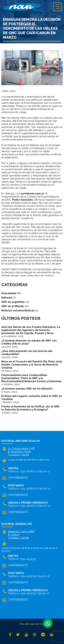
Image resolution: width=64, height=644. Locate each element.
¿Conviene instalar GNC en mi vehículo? (27, 389)
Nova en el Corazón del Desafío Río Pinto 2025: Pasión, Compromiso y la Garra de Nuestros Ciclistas (32, 365)
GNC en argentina (13, 302)
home (32, 7)
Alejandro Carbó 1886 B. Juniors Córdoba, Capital (21, 535)
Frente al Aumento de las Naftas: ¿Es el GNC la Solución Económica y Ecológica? (31, 408)
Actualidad (9, 293)
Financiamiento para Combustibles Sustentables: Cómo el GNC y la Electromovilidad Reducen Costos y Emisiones (31, 378)
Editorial (7, 298)
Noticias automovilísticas (18, 310)
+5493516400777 (18, 477)
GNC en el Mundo (13, 306)
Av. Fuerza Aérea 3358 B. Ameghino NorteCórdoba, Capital (21, 451)
